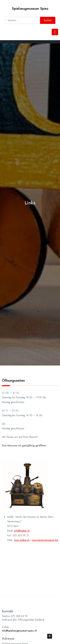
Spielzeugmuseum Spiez (30, 8)
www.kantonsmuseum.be (45, 540)
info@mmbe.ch (22, 531)
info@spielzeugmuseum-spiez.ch (19, 631)
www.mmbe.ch (22, 540)
